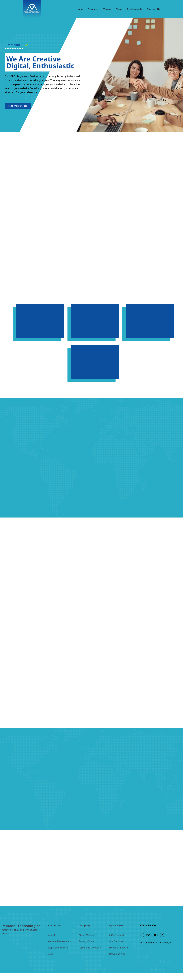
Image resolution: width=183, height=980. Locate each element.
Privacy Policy (86, 948)
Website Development (60, 948)
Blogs (119, 9)
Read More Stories (18, 107)
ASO (51, 961)
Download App (117, 961)
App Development (58, 954)
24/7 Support (117, 942)
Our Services (116, 948)
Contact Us (153, 9)
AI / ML (52, 942)
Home (80, 9)
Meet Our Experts (119, 954)
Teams (107, 9)
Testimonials (134, 9)
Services (93, 9)
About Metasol (86, 942)
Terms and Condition (90, 954)
